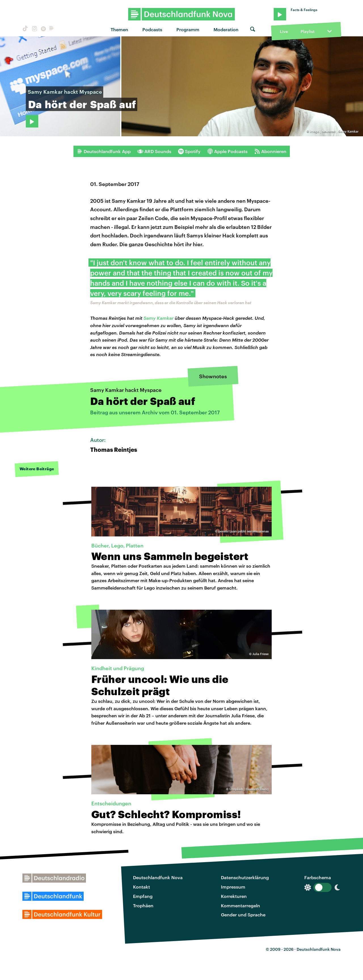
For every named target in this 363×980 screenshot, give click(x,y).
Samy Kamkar (159, 318)
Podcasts (152, 29)
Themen (119, 29)
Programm (188, 29)
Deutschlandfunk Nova (158, 877)
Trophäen (143, 905)
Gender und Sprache (243, 915)
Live (284, 31)
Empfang (143, 896)
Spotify (189, 151)
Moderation (226, 29)
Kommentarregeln (240, 905)
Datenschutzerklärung (245, 877)
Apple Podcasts (227, 151)
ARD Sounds (154, 151)
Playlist (308, 31)
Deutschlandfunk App (104, 151)
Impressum (233, 887)
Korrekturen (234, 896)
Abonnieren (270, 151)
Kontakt (142, 887)
